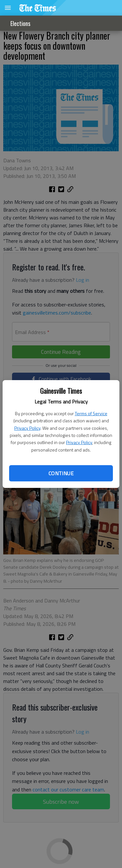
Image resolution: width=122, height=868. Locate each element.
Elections (20, 23)
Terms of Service (91, 413)
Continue (61, 473)
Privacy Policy (27, 428)
